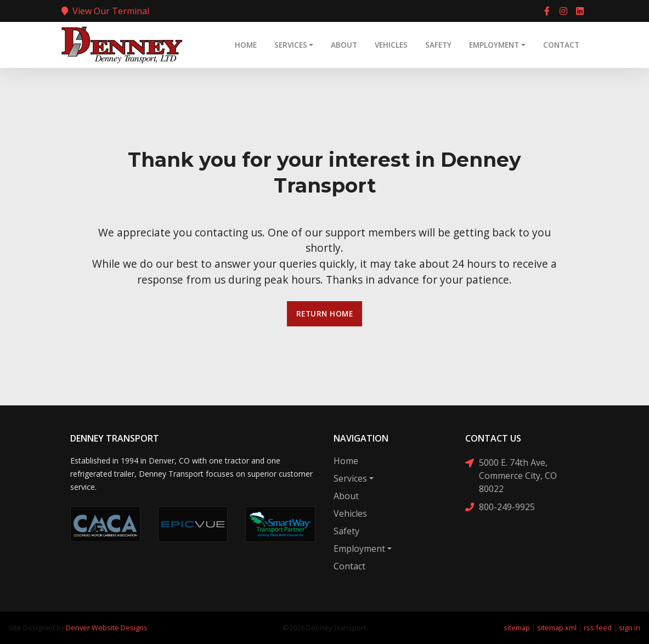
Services (291, 45)
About (344, 45)
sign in (630, 628)
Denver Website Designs (107, 628)
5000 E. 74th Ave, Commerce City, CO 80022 (511, 475)
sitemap (517, 628)
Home (246, 45)
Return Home (325, 313)
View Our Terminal (105, 11)
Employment (494, 45)
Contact (561, 45)
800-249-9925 (500, 507)
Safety (438, 45)
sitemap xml (557, 628)
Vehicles (391, 45)
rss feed (598, 628)
